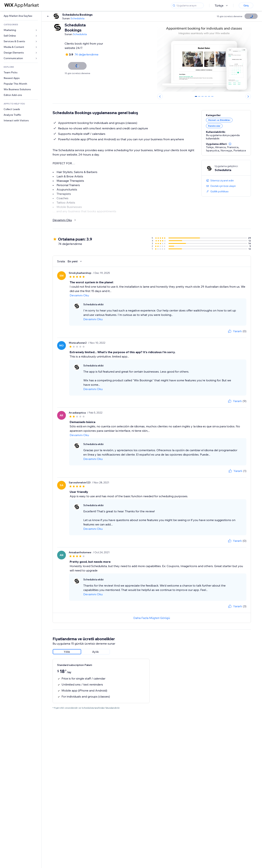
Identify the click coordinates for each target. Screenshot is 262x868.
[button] (230, 144)
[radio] (67, 652)
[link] (21, 16)
